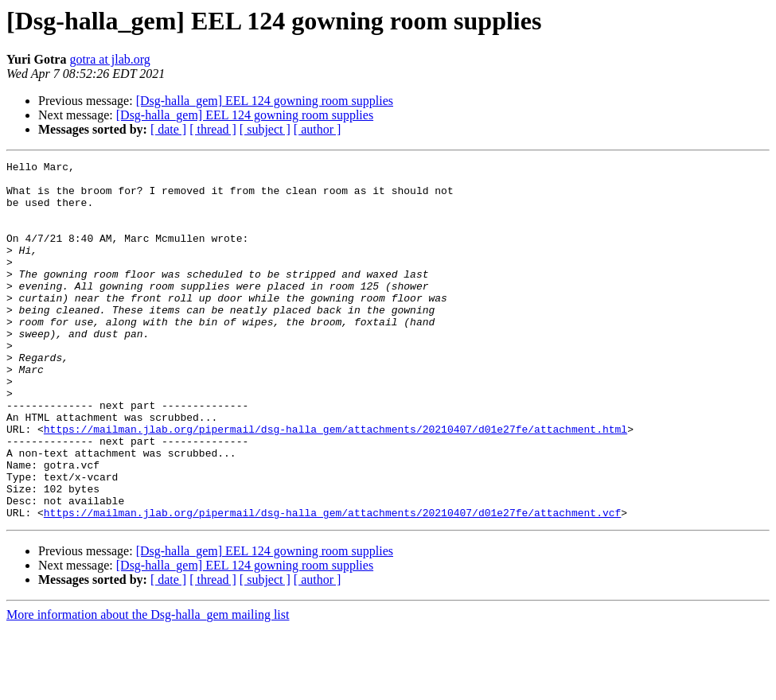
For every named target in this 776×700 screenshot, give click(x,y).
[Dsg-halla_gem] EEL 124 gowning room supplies (265, 101)
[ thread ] (213, 129)
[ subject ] (265, 129)
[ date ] (168, 129)
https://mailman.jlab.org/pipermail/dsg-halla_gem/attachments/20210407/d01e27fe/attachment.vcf (332, 584)
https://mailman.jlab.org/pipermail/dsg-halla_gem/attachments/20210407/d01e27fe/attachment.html (335, 484)
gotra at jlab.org (109, 59)
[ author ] (318, 129)
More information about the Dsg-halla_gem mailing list (148, 686)
